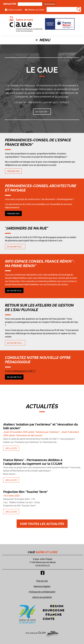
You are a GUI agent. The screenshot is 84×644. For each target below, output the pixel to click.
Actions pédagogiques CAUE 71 (20, 371)
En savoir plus (14, 291)
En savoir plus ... (15, 247)
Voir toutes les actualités (42, 524)
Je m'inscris (50, 4)
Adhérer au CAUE (34, 10)
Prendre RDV (13, 171)
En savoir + (42, 112)
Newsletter (10, 4)
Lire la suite (11, 448)
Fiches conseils (14, 10)
